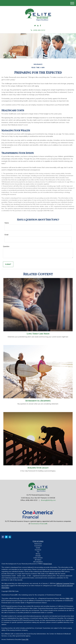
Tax (38, 552)
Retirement (38, 544)
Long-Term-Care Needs (38, 334)
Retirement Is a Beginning (38, 401)
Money (38, 554)
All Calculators (38, 562)
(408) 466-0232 (38, 30)
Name (7, 223)
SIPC (72, 598)
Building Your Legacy (38, 468)
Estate (38, 548)
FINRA (68, 598)
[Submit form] (8, 264)
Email (6, 235)
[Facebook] (40, 26)
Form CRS (25, 639)
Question (6, 246)
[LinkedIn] (38, 26)
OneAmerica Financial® (39, 524)
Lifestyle (38, 556)
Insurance (38, 550)
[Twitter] (35, 26)
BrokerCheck (48, 564)
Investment (38, 546)
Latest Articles (38, 558)
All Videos (38, 560)
